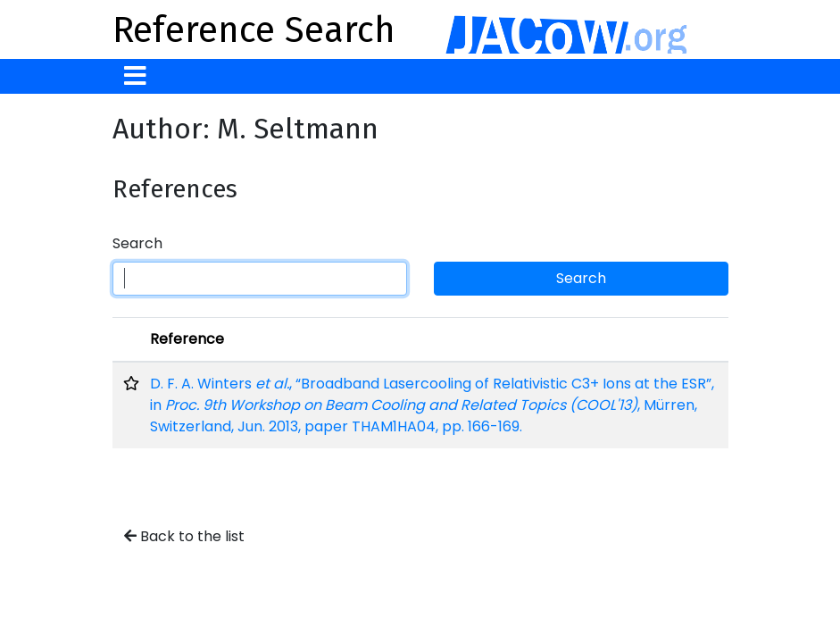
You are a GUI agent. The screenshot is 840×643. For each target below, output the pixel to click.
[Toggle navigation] (135, 76)
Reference (187, 339)
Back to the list (184, 536)
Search (137, 243)
